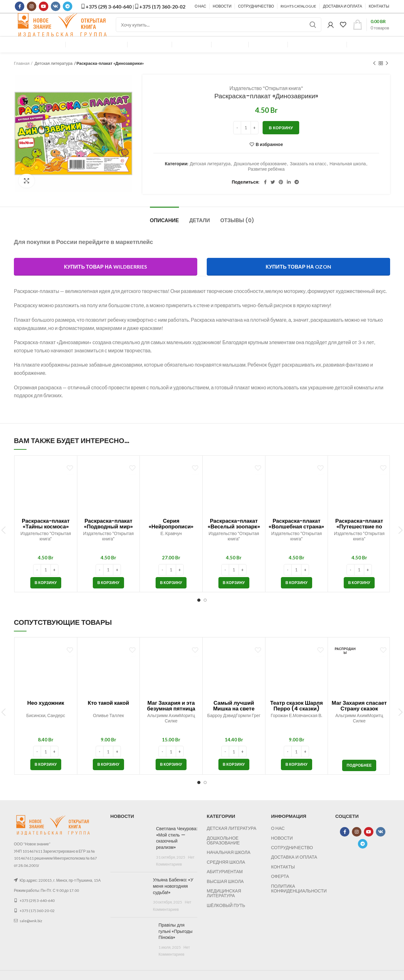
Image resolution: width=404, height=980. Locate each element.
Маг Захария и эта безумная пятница (171, 716)
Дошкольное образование (260, 174)
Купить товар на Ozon (298, 277)
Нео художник (46, 713)
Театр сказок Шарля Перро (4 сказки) (297, 716)
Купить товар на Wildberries (106, 277)
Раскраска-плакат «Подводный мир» (108, 534)
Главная (22, 74)
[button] (46, 593)
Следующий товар (387, 73)
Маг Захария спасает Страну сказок (359, 716)
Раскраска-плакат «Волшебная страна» (296, 534)
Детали (200, 231)
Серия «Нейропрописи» (171, 534)
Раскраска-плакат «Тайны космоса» (46, 534)
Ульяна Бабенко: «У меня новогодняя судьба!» (173, 896)
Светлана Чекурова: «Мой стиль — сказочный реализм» (177, 848)
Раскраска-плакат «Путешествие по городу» (359, 537)
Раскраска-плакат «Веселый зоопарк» (234, 534)
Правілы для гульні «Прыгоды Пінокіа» (175, 941)
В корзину (281, 138)
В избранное (269, 155)
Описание (164, 231)
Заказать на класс (308, 174)
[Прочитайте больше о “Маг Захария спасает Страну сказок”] (359, 776)
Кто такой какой (108, 713)
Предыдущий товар (374, 73)
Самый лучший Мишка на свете (234, 716)
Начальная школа (348, 174)
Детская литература (53, 74)
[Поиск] (219, 30)
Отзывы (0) (237, 231)
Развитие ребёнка (266, 179)
